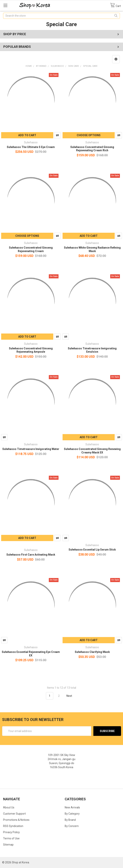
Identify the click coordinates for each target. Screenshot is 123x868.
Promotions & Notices (16, 820)
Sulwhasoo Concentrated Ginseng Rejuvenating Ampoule (31, 350)
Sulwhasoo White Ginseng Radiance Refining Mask (92, 249)
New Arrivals (72, 807)
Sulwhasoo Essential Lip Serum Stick (92, 550)
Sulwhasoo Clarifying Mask (92, 652)
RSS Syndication (13, 826)
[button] (116, 59)
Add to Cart (27, 135)
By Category (72, 814)
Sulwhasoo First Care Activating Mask (31, 555)
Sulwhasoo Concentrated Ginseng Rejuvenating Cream (31, 249)
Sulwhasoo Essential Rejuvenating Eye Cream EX (31, 654)
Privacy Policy (11, 832)
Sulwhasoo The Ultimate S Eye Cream (31, 147)
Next (71, 696)
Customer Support (14, 814)
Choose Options (89, 135)
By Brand (70, 820)
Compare (57, 135)
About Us (9, 807)
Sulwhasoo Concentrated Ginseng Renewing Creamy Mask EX (92, 451)
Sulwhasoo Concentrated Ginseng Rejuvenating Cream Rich (92, 149)
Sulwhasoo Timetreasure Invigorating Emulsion (92, 350)
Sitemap (8, 845)
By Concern (72, 826)
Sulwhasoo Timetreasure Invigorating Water (31, 449)
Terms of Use (11, 838)
